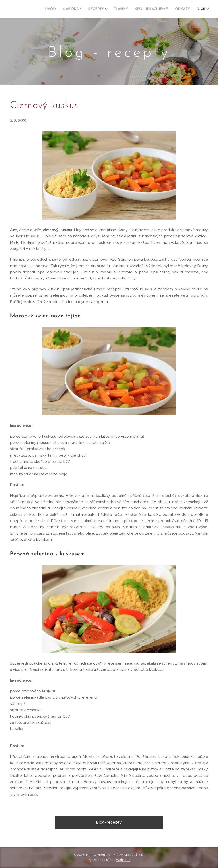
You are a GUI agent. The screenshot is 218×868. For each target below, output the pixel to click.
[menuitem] (32, 9)
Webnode (123, 860)
